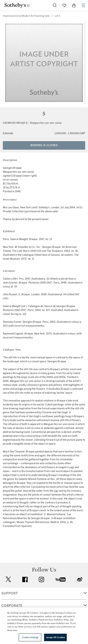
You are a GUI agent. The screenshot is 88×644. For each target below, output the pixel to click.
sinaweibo (80, 579)
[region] (44, 626)
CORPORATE (12, 606)
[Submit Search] (55, 5)
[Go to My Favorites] (64, 5)
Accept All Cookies (55, 637)
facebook (25, 579)
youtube (61, 579)
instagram (41, 579)
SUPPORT (10, 593)
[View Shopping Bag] (74, 5)
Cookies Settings (30, 637)
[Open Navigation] (83, 5)
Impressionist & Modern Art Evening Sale (26, 16)
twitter (8, 579)
